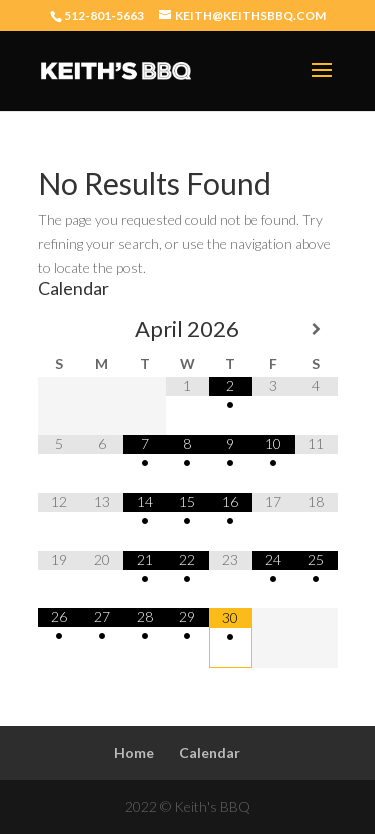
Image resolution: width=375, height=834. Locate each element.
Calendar (209, 752)
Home (134, 752)
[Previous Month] (59, 329)
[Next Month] (316, 329)
